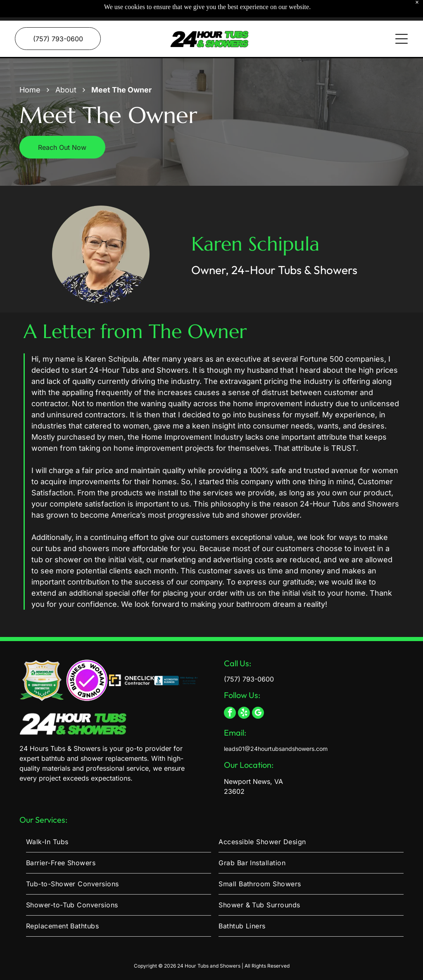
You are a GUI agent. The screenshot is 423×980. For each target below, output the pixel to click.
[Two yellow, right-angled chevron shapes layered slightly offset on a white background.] (132, 660)
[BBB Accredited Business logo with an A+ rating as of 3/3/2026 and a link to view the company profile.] (177, 660)
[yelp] (244, 693)
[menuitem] (119, 821)
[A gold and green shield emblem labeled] (42, 660)
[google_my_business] (258, 693)
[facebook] (230, 693)
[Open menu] (402, 18)
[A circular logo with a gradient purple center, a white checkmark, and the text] (87, 660)
